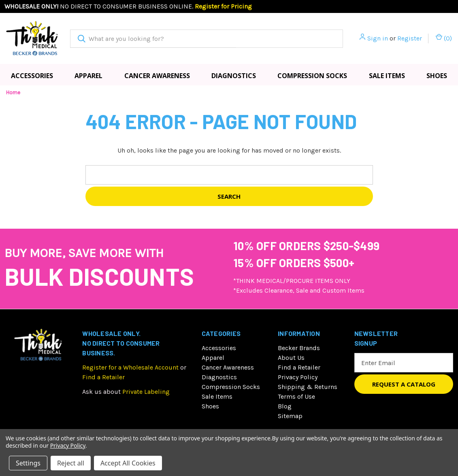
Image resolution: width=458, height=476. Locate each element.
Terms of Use (296, 396)
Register (410, 38)
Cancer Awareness (157, 76)
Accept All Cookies (128, 463)
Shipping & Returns (308, 387)
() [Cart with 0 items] (444, 38)
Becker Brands (299, 348)
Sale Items (387, 76)
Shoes (437, 76)
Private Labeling (146, 392)
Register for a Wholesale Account (130, 367)
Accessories (32, 76)
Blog (285, 406)
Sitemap (290, 416)
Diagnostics (234, 76)
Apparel (88, 76)
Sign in (378, 38)
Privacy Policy (298, 377)
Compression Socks (312, 76)
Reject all (71, 463)
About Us (291, 358)
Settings (28, 463)
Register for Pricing (223, 6)
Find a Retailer (103, 377)
